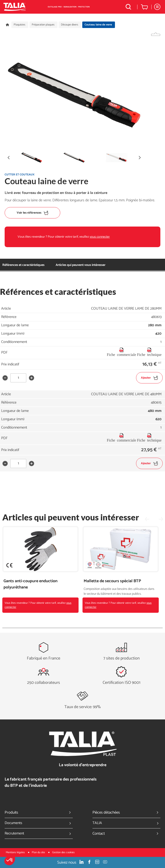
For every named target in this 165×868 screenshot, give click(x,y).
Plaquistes (19, 25)
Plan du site (39, 852)
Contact (127, 834)
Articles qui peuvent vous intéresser (81, 265)
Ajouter (149, 378)
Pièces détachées (127, 812)
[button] (10, 860)
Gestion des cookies (63, 852)
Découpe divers (70, 25)
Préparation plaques (43, 25)
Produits (39, 812)
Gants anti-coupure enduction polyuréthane (30, 584)
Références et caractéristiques (23, 265)
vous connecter (100, 237)
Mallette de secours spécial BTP (112, 581)
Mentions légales (16, 852)
